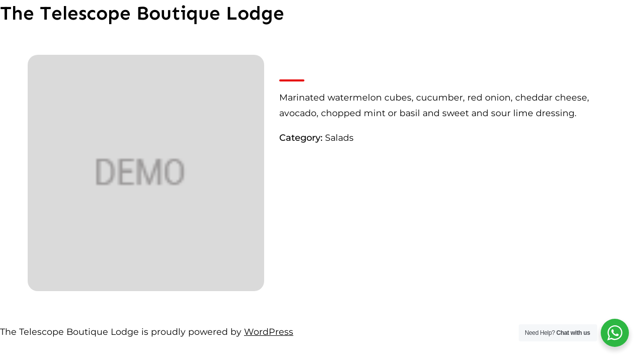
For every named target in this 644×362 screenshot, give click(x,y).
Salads (339, 138)
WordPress (269, 332)
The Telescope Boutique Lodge (142, 13)
